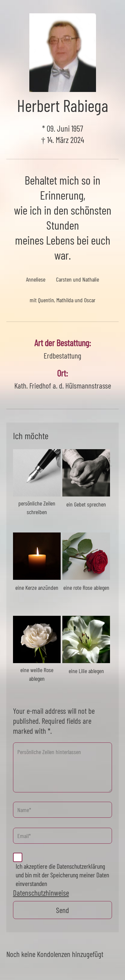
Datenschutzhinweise (41, 893)
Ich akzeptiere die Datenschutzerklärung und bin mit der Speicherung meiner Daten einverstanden (62, 875)
